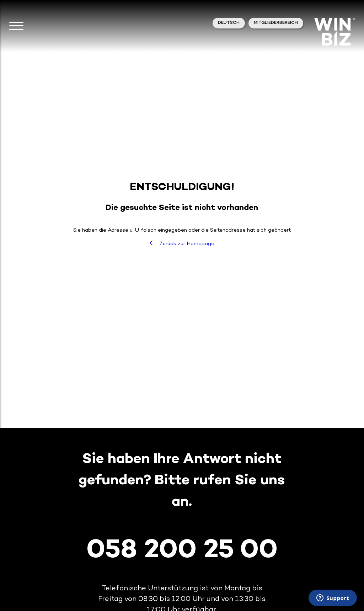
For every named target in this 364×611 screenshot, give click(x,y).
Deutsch (229, 23)
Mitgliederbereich (276, 23)
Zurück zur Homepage (182, 244)
